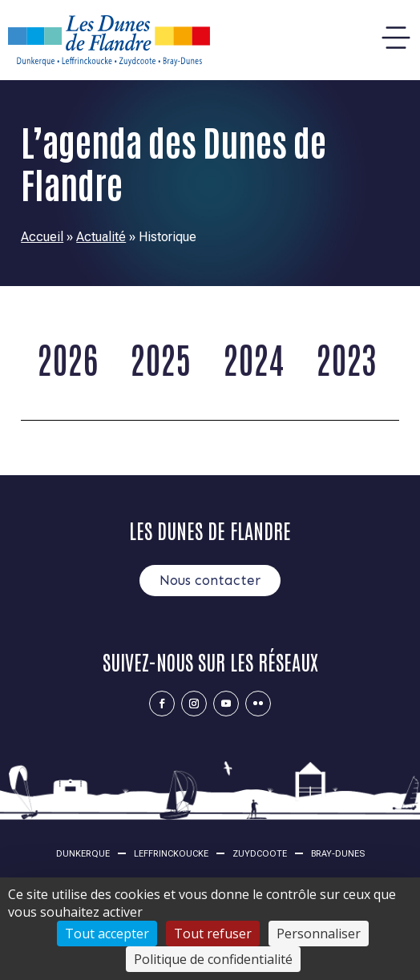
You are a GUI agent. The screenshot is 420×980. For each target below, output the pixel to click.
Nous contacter (210, 580)
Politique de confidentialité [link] (213, 959)
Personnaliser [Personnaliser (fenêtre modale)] (319, 934)
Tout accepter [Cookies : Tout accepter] (107, 934)
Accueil (42, 237)
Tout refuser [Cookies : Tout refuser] (213, 934)
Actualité (101, 237)
